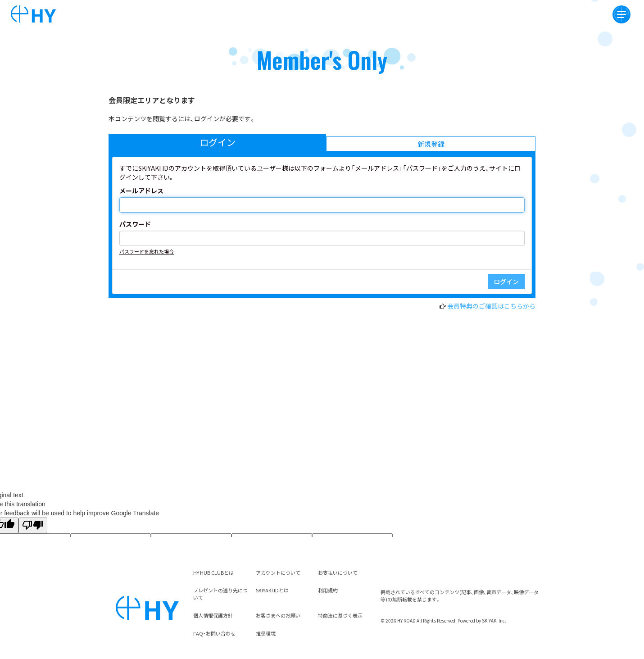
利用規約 (328, 590)
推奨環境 (266, 633)
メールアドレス (141, 191)
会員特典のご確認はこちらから (491, 306)
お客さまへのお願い (278, 615)
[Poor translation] (33, 525)
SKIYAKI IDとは (272, 590)
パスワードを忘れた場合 (147, 251)
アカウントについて (278, 573)
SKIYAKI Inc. (494, 620)
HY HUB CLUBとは (213, 573)
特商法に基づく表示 (340, 615)
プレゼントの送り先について (220, 594)
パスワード (135, 224)
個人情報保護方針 (213, 615)
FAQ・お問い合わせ (214, 633)
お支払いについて (338, 573)
